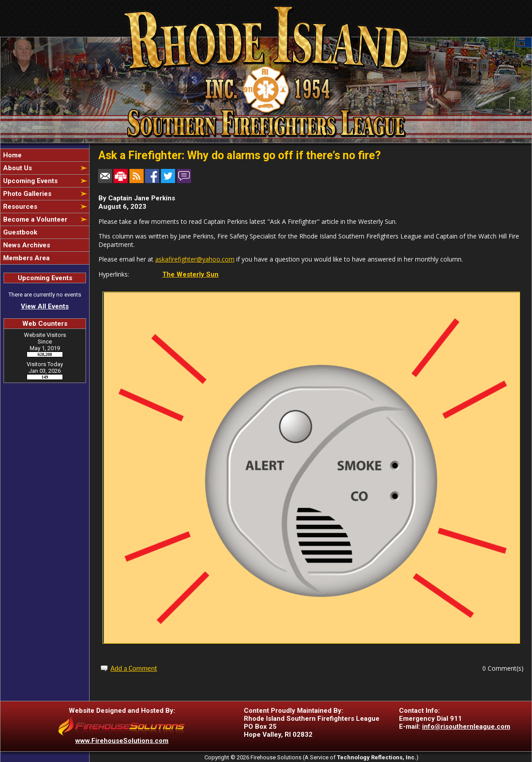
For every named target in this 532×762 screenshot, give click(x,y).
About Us (17, 168)
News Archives (26, 245)
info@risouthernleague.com (466, 727)
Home (12, 155)
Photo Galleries (26, 194)
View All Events (45, 306)
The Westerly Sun (190, 274)
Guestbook (19, 232)
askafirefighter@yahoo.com (195, 259)
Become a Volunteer (34, 219)
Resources (19, 207)
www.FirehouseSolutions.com (122, 741)
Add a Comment (134, 668)
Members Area (25, 258)
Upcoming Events (29, 181)
